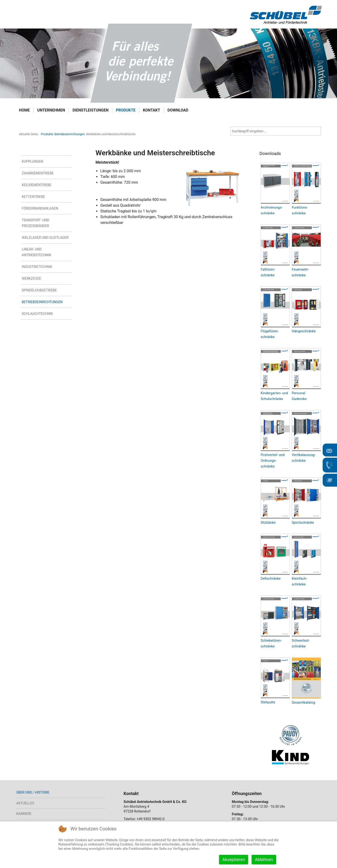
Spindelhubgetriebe (39, 290)
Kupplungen (32, 161)
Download (178, 110)
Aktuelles (25, 803)
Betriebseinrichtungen (42, 302)
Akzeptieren (234, 860)
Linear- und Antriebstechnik (37, 252)
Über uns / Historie (33, 792)
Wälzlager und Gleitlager (45, 238)
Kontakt (152, 110)
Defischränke (271, 579)
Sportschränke (303, 523)
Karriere (24, 814)
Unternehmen (51, 110)
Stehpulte (268, 702)
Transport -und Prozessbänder (36, 223)
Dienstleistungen (90, 110)
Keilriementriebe (37, 185)
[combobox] (276, 131)
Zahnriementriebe (38, 173)
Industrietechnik (37, 267)
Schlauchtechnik (37, 314)
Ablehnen (264, 860)
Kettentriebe (33, 197)
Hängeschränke (304, 331)
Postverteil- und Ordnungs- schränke (273, 461)
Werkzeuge (31, 278)
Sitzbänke (268, 523)
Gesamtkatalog (303, 703)
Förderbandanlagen (40, 208)
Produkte (126, 110)
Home (24, 110)
